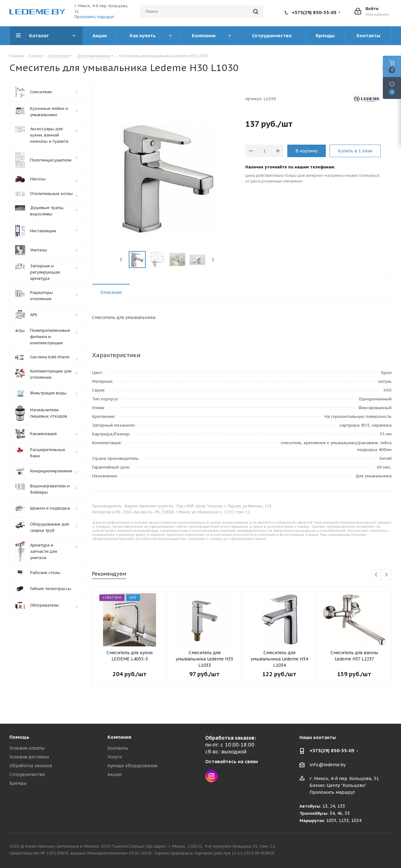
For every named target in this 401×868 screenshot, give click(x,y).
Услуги (115, 757)
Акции (115, 774)
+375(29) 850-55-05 (314, 12)
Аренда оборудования (132, 766)
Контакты (118, 748)
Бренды (18, 783)
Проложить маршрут (94, 17)
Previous (121, 260)
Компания (119, 737)
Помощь (19, 737)
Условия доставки (29, 757)
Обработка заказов (31, 766)
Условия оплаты (27, 748)
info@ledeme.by (328, 765)
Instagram (211, 776)
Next (213, 260)
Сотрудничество (27, 774)
